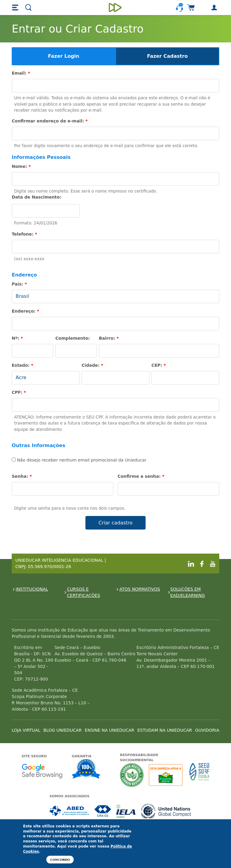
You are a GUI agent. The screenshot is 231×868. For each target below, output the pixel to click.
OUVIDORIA (207, 730)
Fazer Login (64, 56)
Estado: (22, 365)
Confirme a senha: (141, 476)
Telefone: (24, 234)
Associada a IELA (126, 811)
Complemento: (73, 338)
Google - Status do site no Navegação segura (42, 771)
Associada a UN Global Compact (166, 811)
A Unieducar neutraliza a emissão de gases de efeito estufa (132, 775)
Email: (21, 73)
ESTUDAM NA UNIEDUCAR (165, 730)
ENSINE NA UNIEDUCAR (109, 730)
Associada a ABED (70, 811)
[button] (16, 8)
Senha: (22, 476)
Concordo (60, 860)
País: (19, 284)
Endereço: (25, 311)
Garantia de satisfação (86, 770)
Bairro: (109, 338)
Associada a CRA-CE (103, 811)
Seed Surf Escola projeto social (199, 775)
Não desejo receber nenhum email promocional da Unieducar (79, 460)
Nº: (17, 338)
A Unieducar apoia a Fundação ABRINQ (166, 775)
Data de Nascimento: (37, 197)
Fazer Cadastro (167, 56)
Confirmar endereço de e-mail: (50, 121)
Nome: (21, 166)
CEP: (159, 365)
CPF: (19, 392)
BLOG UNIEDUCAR (62, 730)
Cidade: (92, 365)
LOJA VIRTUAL (26, 730)
